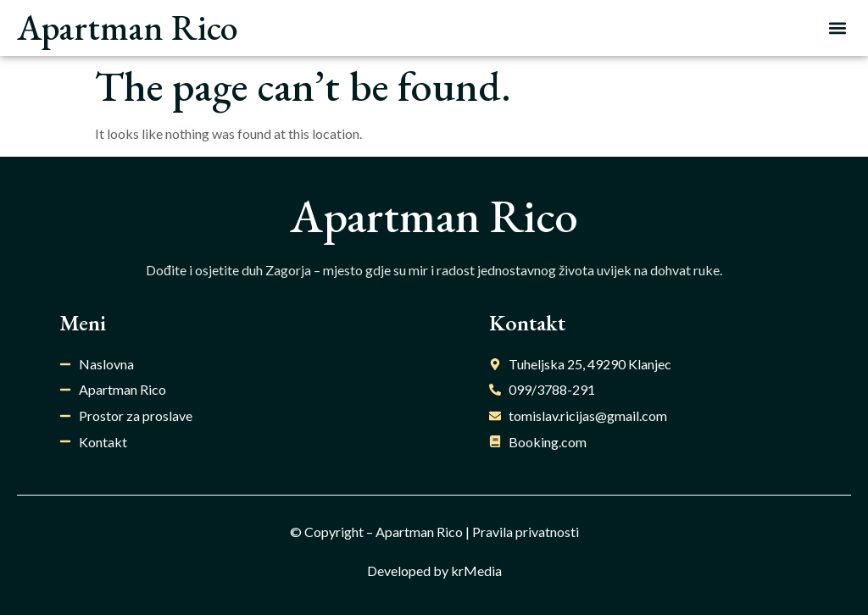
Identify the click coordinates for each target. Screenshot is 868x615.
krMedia (476, 571)
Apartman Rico (128, 28)
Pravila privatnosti (526, 532)
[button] (837, 28)
